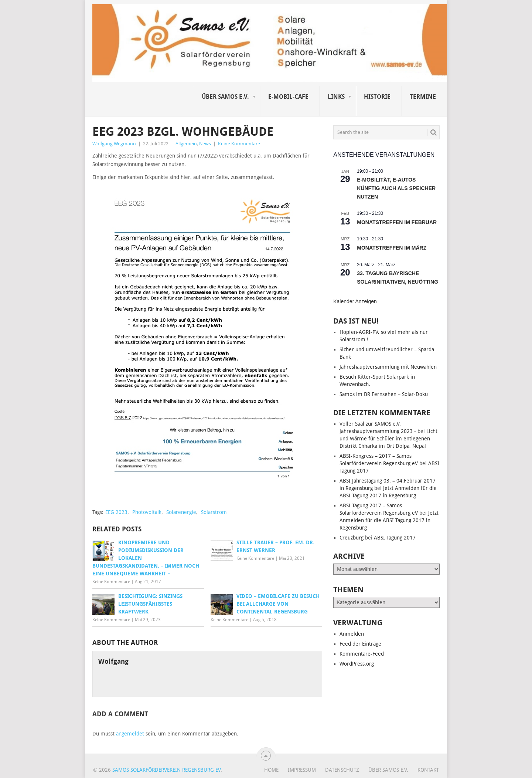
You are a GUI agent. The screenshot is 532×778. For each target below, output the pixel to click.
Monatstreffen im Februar (397, 222)
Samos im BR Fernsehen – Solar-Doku (384, 394)
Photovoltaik (147, 512)
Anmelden (352, 634)
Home (271, 770)
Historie (377, 97)
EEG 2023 (116, 512)
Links (336, 97)
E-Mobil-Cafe (288, 97)
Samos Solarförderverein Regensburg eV (166, 770)
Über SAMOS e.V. (225, 97)
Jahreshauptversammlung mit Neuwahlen (388, 367)
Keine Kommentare (239, 144)
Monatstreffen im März (392, 248)
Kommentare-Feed (362, 654)
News (205, 144)
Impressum (302, 770)
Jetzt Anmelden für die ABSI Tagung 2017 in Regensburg (389, 520)
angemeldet (130, 734)
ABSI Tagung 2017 (395, 538)
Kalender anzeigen (355, 301)
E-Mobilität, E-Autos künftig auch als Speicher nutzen (396, 188)
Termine (423, 97)
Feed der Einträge (360, 644)
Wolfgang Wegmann (114, 144)
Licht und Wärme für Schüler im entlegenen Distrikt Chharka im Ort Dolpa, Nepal (388, 439)
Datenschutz (342, 770)
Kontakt (428, 770)
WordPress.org (357, 664)
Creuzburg (352, 538)
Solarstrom (214, 512)
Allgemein (186, 144)
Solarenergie (181, 512)
